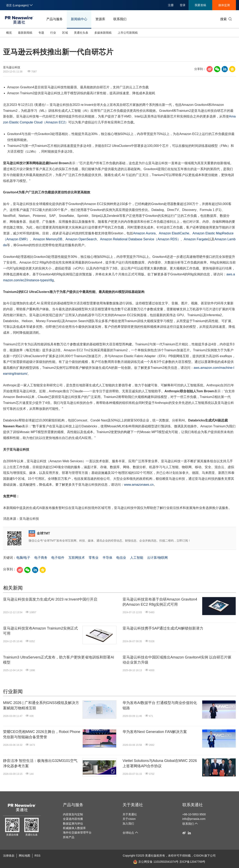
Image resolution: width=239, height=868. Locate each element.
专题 (41, 33)
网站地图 (25, 856)
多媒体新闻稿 (103, 33)
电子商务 (41, 558)
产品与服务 (55, 19)
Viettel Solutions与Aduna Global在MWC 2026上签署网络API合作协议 (160, 763)
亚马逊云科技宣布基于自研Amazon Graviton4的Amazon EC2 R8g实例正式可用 (160, 602)
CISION (199, 856)
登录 (183, 5)
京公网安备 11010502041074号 (156, 862)
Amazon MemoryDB (48, 239)
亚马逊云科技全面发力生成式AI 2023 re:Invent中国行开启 (50, 599)
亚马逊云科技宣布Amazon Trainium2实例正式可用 (40, 631)
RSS (37, 856)
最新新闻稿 (25, 33)
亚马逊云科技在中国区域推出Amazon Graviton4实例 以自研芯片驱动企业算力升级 (177, 660)
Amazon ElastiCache (174, 233)
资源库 (100, 19)
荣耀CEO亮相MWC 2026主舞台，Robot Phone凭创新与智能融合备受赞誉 (42, 734)
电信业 (121, 558)
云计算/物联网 (157, 558)
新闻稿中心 (79, 19)
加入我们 (128, 824)
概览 (9, 33)
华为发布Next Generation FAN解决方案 (155, 732)
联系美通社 (193, 805)
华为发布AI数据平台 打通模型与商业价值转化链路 (160, 705)
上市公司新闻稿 (128, 33)
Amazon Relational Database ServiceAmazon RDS (140, 239)
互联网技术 (77, 558)
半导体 (107, 558)
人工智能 (137, 558)
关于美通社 (133, 805)
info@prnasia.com (194, 819)
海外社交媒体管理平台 (77, 833)
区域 (65, 33)
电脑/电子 (23, 558)
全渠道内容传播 (73, 819)
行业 (53, 33)
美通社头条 (81, 33)
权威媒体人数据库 (74, 828)
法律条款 (9, 856)
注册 (171, 5)
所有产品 (69, 837)
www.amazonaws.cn (139, 485)
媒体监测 (224, 5)
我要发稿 (200, 5)
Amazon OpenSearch (81, 239)
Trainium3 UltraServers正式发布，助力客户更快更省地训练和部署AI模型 (59, 660)
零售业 (94, 558)
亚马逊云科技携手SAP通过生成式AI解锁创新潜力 (163, 628)
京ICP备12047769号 (192, 862)
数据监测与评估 (73, 824)
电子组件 (58, 558)
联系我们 (120, 19)
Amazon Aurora (144, 233)
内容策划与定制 (73, 814)
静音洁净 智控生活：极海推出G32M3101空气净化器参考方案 (40, 763)
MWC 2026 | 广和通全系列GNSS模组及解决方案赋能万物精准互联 (41, 705)
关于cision (129, 819)
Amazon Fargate (196, 239)
